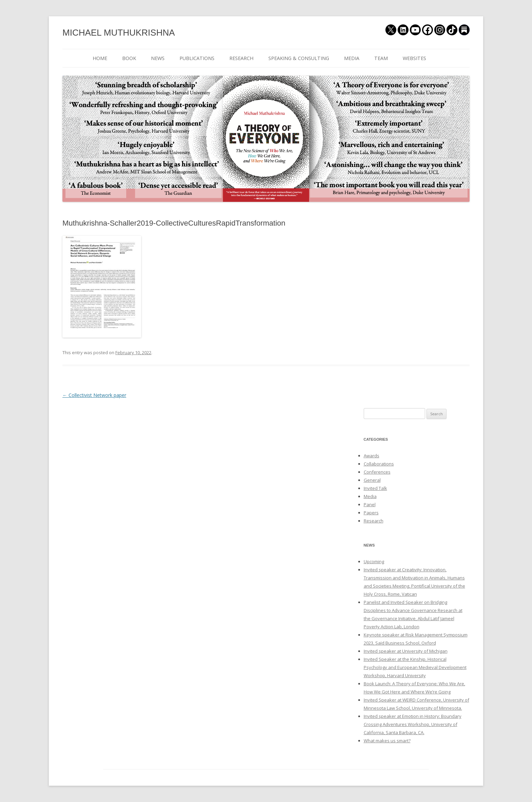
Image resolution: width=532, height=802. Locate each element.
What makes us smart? (387, 741)
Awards (372, 456)
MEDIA (352, 58)
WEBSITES (414, 58)
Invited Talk (375, 488)
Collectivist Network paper (94, 395)
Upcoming (374, 561)
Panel (370, 504)
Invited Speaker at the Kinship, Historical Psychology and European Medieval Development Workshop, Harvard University (415, 667)
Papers (371, 513)
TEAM (381, 58)
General (372, 480)
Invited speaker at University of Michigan (406, 651)
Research (374, 521)
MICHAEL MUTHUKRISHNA (119, 33)
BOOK (129, 58)
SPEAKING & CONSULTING (299, 58)
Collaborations (379, 464)
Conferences (377, 472)
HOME (100, 58)
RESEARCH (241, 58)
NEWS (158, 58)
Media (370, 496)
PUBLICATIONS (197, 58)
